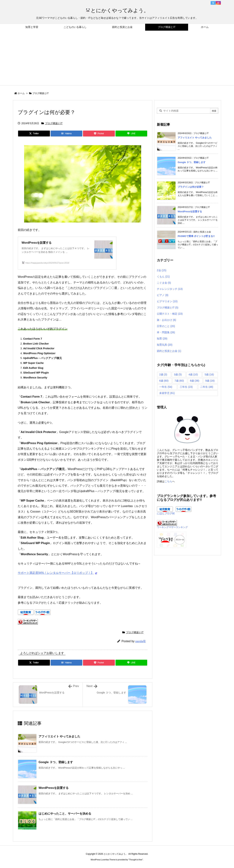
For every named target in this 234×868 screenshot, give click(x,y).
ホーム (21, 93)
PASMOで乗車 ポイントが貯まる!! (196, 236)
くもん (163, 277)
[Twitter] (34, 134)
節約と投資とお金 (169, 351)
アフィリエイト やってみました (59, 736)
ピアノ (163, 295)
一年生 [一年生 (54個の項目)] (166, 387)
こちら (168, 481)
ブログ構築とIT (41, 93)
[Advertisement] (117, 58)
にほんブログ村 (166, 513)
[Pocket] (99, 134)
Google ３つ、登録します (56, 762)
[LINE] (131, 134)
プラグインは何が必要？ (191, 187)
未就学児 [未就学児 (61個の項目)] (167, 393)
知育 (162, 339)
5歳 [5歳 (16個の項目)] (209, 374)
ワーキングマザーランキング (172, 527)
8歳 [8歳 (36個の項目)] (195, 381)
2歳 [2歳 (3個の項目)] (163, 374)
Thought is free (136, 860)
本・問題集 (166, 332)
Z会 (162, 270)
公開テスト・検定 (170, 314)
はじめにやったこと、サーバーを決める (65, 814)
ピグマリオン (167, 301)
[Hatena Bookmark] (67, 134)
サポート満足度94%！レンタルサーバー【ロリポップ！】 (56, 573)
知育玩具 (165, 345)
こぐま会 (164, 283)
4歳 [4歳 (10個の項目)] (193, 374)
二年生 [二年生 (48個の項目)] (207, 387)
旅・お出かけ (166, 320)
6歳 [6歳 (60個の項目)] (164, 381)
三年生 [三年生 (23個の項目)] (186, 387)
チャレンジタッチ (170, 289)
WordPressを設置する (54, 788)
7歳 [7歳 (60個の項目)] (179, 381)
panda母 (140, 641)
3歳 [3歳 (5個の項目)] (178, 374)
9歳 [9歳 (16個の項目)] (210, 381)
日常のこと (166, 326)
